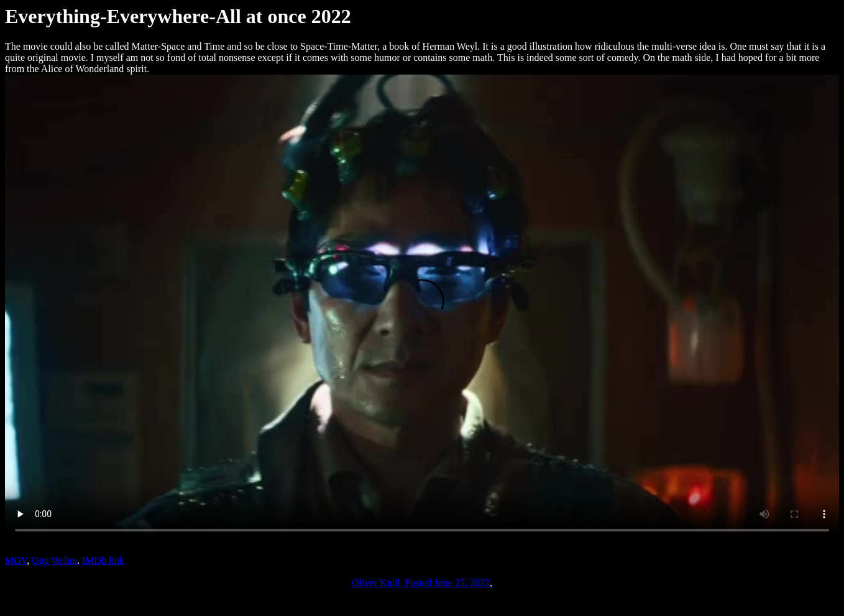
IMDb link (103, 560)
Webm (64, 560)
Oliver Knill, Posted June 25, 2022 (421, 583)
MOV (16, 560)
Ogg (40, 560)
